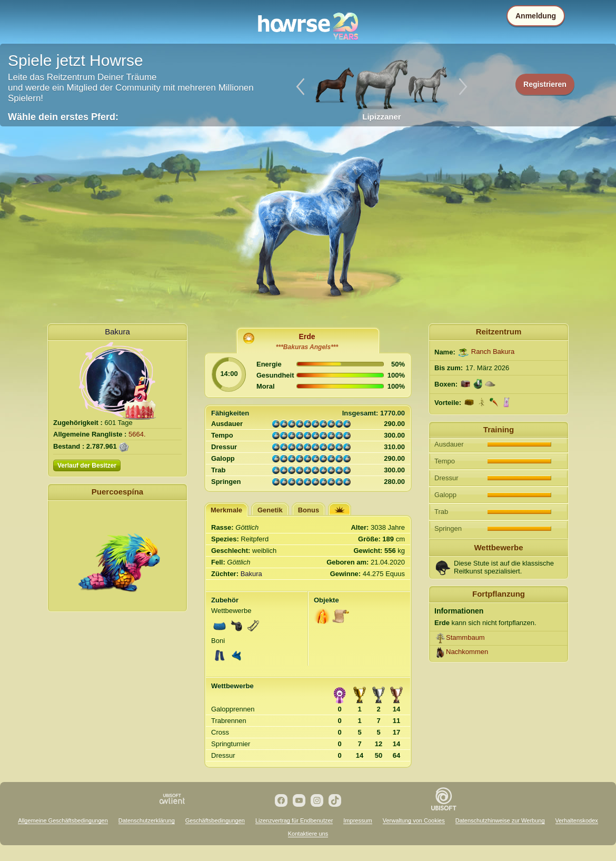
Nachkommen (467, 652)
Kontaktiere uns (308, 834)
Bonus (309, 510)
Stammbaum (465, 637)
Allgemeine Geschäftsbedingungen (63, 820)
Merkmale (226, 510)
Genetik (270, 510)
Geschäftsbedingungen (215, 820)
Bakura (117, 331)
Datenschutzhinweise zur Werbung (500, 820)
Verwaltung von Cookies (414, 820)
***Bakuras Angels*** (307, 347)
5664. (137, 434)
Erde (307, 337)
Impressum (357, 820)
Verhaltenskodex (577, 820)
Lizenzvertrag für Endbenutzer (294, 820)
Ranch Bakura (493, 352)
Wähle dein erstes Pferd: (63, 117)
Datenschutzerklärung (147, 820)
